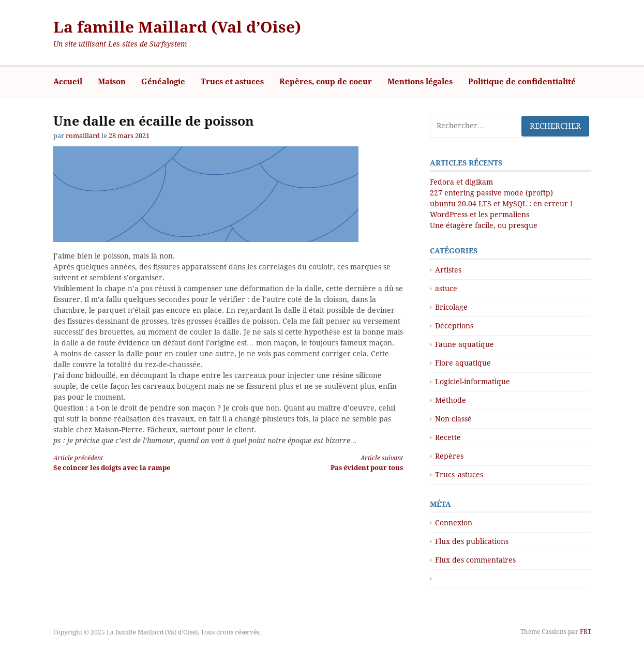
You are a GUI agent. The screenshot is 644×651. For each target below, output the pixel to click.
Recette (448, 437)
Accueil (68, 82)
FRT (586, 632)
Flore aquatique (463, 363)
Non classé (453, 419)
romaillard (83, 136)
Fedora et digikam (461, 182)
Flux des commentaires (475, 560)
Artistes (448, 270)
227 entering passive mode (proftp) (491, 193)
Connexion (454, 523)
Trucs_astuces (459, 475)
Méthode (451, 400)
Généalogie (163, 82)
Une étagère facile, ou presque (484, 225)
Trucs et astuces (232, 82)
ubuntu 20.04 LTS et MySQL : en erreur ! (501, 204)
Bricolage (451, 307)
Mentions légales (420, 82)
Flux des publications (472, 541)
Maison (112, 82)
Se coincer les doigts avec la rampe (132, 463)
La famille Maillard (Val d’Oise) (177, 27)
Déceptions (454, 326)
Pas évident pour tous (324, 463)
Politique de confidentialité (522, 82)
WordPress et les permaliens (480, 215)
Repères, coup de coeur (326, 82)
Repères (449, 456)
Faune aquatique (465, 344)
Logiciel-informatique (473, 382)
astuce (446, 289)
